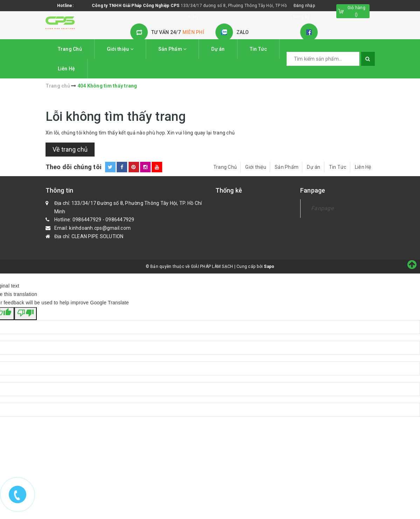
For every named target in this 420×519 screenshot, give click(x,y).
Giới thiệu (120, 49)
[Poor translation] (26, 314)
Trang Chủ (70, 49)
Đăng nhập (304, 6)
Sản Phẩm (173, 49)
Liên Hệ (67, 69)
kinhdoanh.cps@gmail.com (100, 228)
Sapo (269, 267)
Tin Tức (259, 49)
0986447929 (87, 220)
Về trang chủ (70, 149)
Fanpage (322, 208)
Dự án (218, 49)
